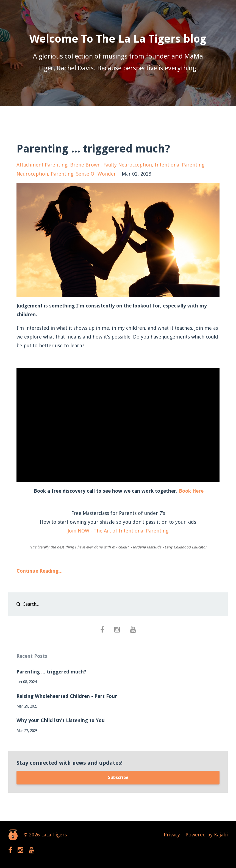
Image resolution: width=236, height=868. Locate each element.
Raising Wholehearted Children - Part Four (67, 696)
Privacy (172, 835)
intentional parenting (180, 165)
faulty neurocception (128, 165)
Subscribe (118, 777)
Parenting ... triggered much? (93, 149)
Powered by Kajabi (207, 835)
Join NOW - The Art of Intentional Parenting (118, 531)
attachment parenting (42, 165)
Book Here (191, 491)
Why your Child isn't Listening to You (61, 720)
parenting (62, 174)
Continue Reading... (40, 571)
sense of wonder (96, 174)
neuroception (32, 174)
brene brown (85, 165)
